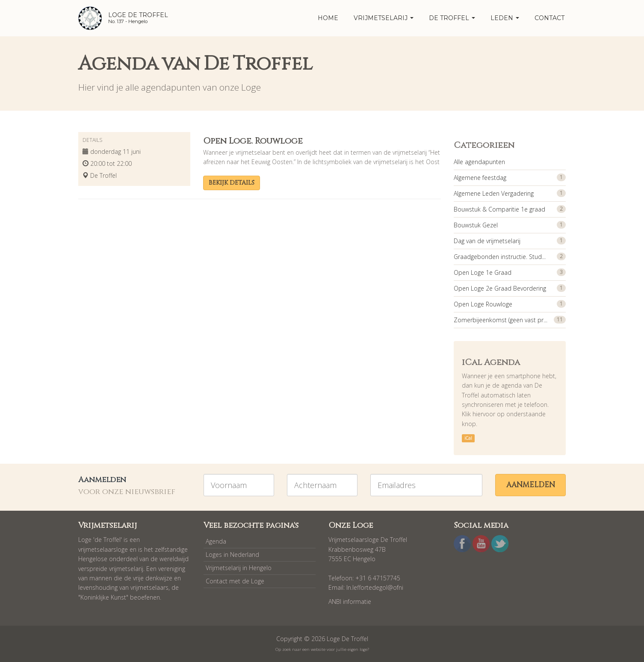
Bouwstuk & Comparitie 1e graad (499, 209)
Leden (505, 18)
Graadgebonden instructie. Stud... (500, 257)
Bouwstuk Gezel (476, 225)
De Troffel (452, 18)
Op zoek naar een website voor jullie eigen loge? (322, 649)
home (328, 18)
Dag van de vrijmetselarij (487, 241)
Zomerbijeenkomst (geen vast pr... (501, 320)
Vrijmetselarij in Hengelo (239, 568)
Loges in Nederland (232, 555)
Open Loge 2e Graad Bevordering (500, 288)
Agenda (216, 541)
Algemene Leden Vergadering (494, 193)
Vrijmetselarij (384, 18)
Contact (549, 18)
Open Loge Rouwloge (483, 304)
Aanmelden (531, 485)
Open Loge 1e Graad (483, 272)
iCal (468, 438)
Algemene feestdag (480, 178)
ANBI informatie (350, 602)
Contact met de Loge (235, 581)
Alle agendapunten (479, 162)
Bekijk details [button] (232, 183)
